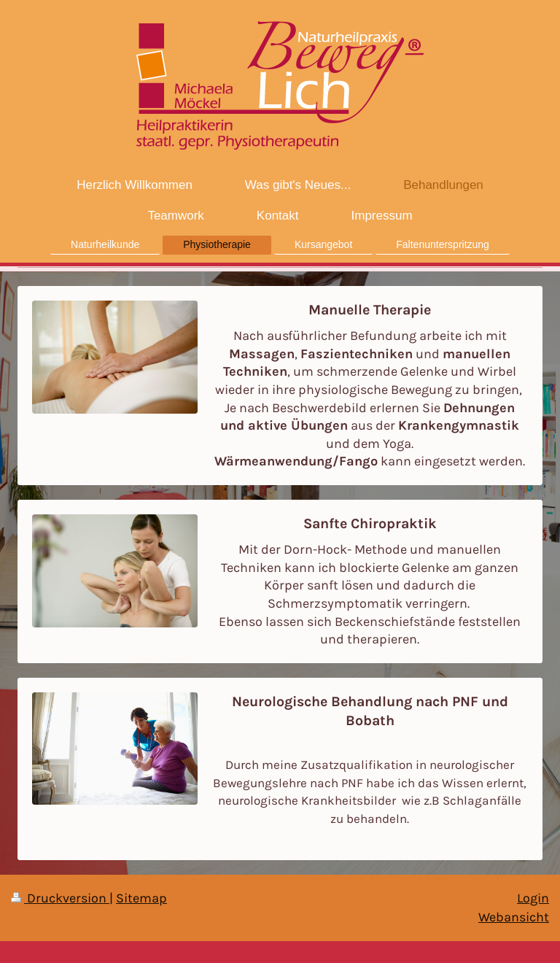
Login (533, 898)
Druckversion (60, 898)
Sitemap (141, 898)
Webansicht (514, 917)
